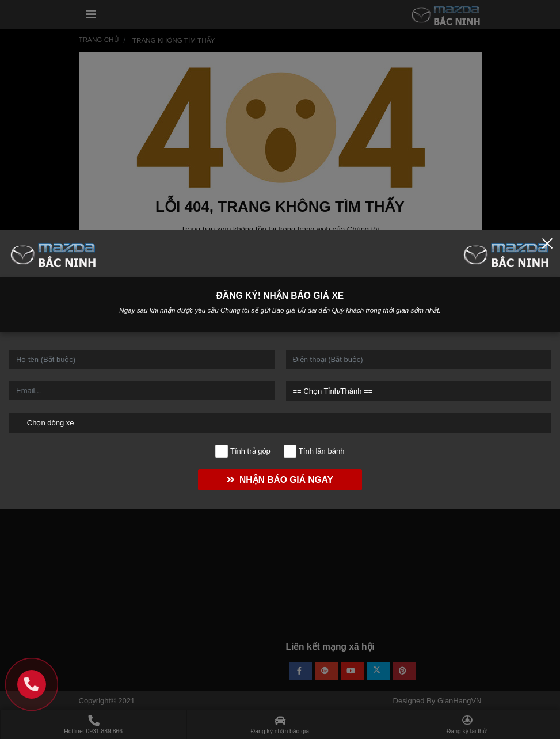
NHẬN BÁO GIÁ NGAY (280, 480)
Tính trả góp (243, 451)
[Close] (547, 243)
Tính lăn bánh (314, 451)
